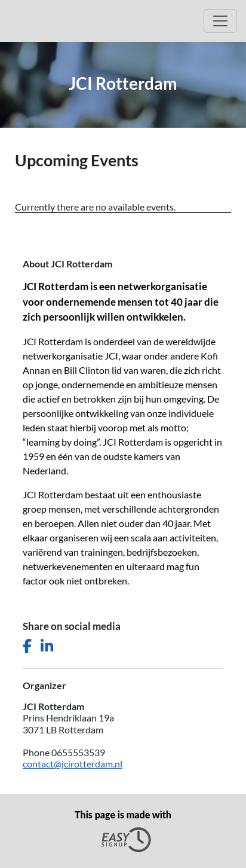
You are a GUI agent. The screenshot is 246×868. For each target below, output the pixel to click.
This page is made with (123, 831)
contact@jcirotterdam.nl (73, 764)
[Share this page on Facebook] (27, 646)
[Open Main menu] (220, 21)
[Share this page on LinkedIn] (47, 646)
